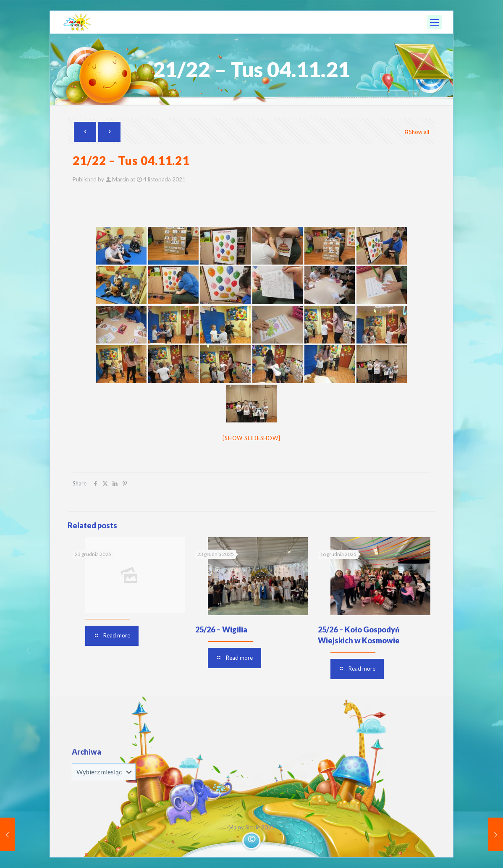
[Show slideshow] (251, 438)
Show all (416, 132)
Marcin (121, 179)
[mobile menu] (435, 22)
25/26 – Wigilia (221, 629)
